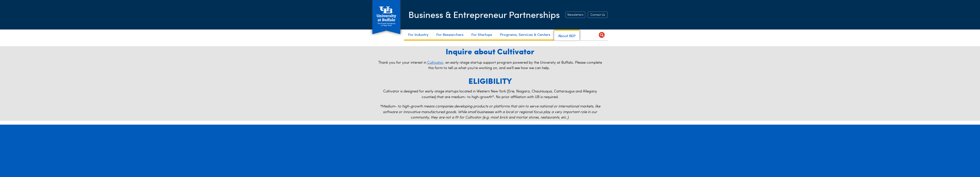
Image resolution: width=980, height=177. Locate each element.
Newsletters (575, 15)
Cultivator (435, 63)
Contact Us (598, 15)
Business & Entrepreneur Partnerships (484, 14)
